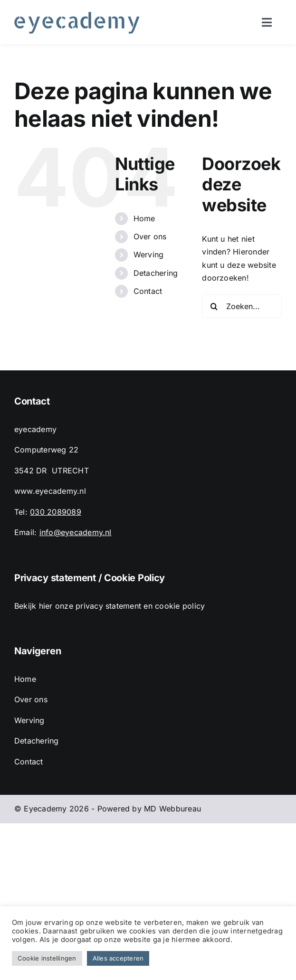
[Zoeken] (214, 306)
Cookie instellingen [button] (47, 958)
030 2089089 (56, 512)
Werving (149, 254)
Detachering (156, 273)
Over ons (150, 236)
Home (144, 218)
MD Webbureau (172, 809)
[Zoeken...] (242, 306)
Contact (148, 291)
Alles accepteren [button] (118, 958)
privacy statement (108, 606)
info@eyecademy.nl (76, 532)
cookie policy (180, 606)
